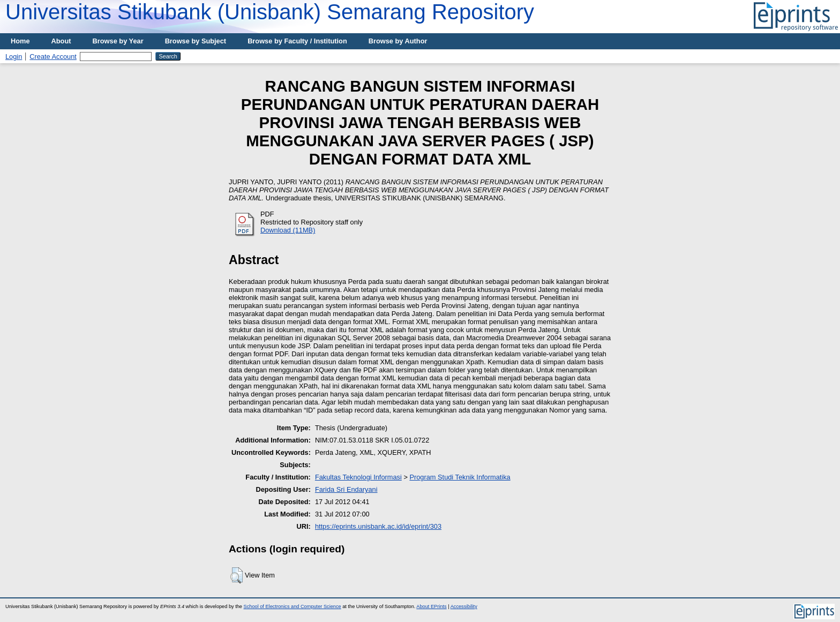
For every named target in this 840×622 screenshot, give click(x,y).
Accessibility (464, 606)
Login (14, 57)
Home (20, 41)
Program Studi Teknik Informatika (460, 477)
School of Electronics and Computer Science (292, 606)
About (61, 41)
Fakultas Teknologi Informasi (358, 477)
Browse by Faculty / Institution (297, 41)
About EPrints (431, 606)
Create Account (53, 57)
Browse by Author (398, 41)
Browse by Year (118, 41)
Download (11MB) (288, 230)
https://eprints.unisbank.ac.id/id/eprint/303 (378, 526)
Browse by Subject (196, 41)
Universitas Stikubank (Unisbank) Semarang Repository (270, 12)
